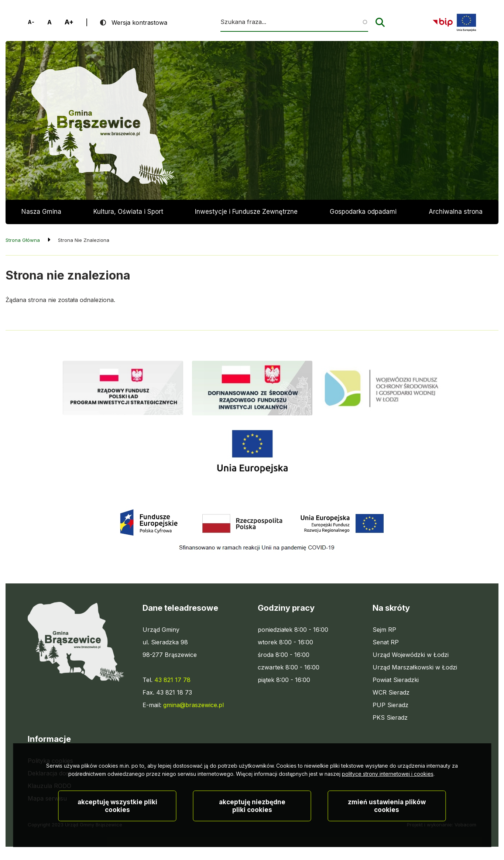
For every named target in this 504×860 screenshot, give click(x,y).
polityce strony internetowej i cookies (388, 798)
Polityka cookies (50, 761)
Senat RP (386, 642)
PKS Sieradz (390, 717)
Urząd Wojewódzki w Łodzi (411, 655)
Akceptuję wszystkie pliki (117, 830)
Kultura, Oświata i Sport (128, 212)
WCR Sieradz (391, 692)
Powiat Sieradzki (396, 680)
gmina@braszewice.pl (193, 705)
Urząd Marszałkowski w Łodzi (415, 667)
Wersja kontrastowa (139, 23)
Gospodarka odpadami (363, 212)
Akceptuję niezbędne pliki (252, 830)
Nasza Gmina (41, 212)
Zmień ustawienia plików (387, 830)
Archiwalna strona (456, 216)
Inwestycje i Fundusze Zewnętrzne (246, 212)
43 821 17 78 (172, 680)
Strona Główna (23, 240)
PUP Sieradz (390, 705)
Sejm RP (384, 630)
